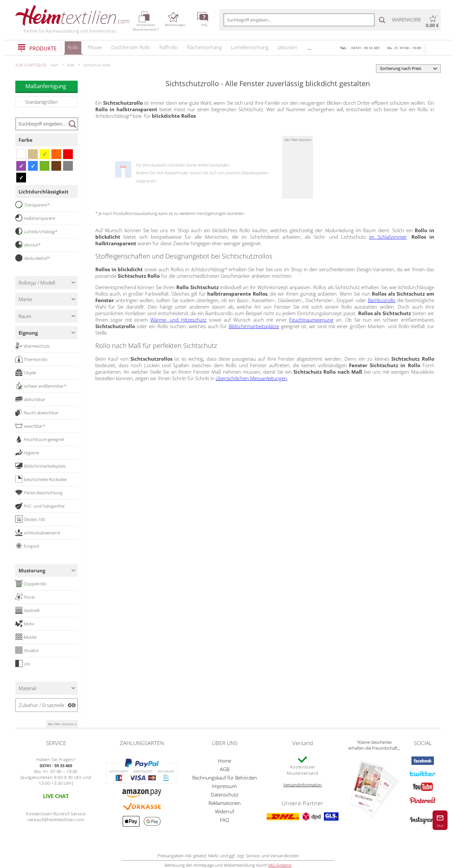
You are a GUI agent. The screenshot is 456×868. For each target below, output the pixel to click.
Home (225, 761)
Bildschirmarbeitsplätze (254, 326)
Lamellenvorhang (250, 47)
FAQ (224, 820)
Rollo (73, 49)
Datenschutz (225, 795)
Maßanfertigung (52, 86)
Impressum (224, 786)
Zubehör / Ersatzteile (42, 705)
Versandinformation (302, 785)
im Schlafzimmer (388, 237)
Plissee (95, 47)
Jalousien (288, 47)
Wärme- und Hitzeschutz (178, 320)
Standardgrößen (42, 102)
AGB (225, 769)
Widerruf (225, 811)
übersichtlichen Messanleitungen (251, 378)
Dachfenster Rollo (131, 47)
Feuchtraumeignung (311, 320)
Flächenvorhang (204, 47)
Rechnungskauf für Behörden (225, 778)
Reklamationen (225, 803)
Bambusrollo (382, 300)
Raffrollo (168, 47)
